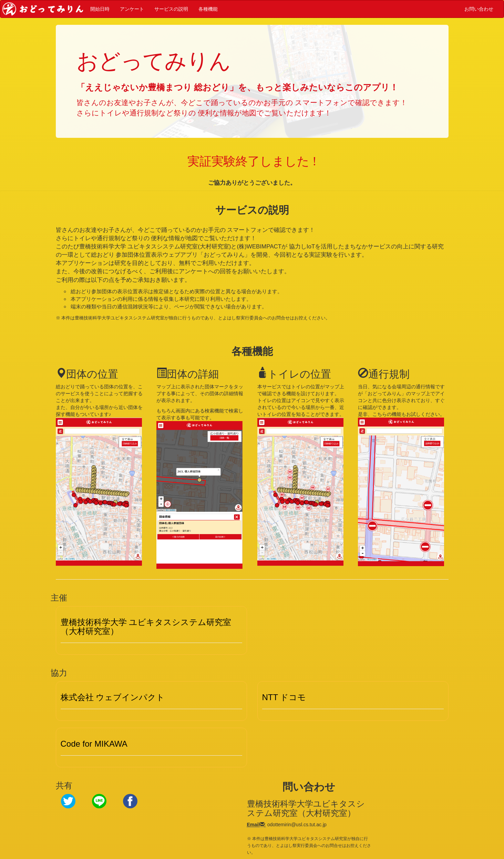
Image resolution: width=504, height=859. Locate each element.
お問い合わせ (479, 9)
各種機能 (208, 9)
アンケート (132, 9)
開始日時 (100, 9)
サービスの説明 (171, 9)
